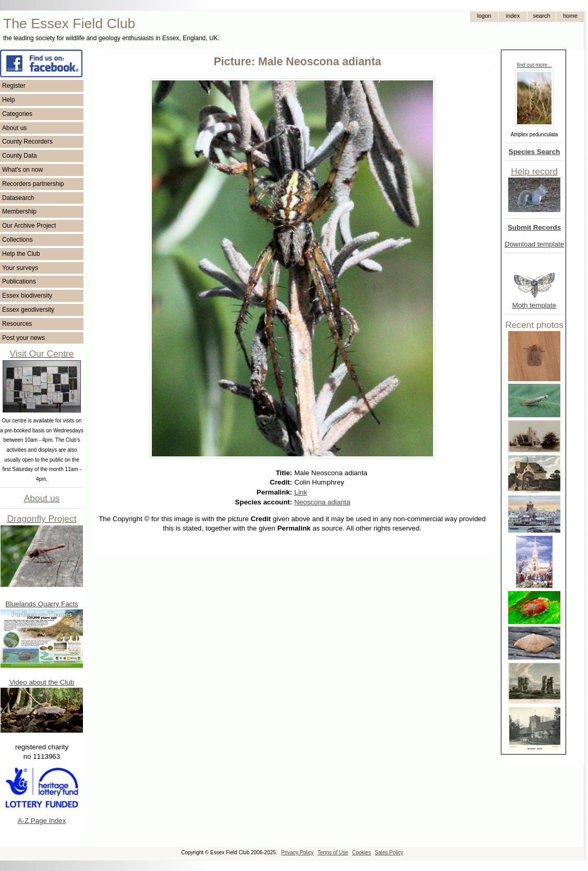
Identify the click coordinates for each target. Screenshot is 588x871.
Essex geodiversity (28, 310)
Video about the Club (42, 682)
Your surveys (20, 268)
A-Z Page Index (42, 821)
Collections (17, 240)
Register (14, 86)
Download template (534, 244)
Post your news (23, 338)
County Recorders (27, 142)
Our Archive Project (29, 226)
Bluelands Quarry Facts (41, 604)
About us (14, 128)
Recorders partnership (33, 184)
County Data (20, 156)
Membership (19, 211)
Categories (17, 114)
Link (301, 492)
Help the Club (21, 254)
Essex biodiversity (27, 296)
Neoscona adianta (322, 502)
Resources (17, 324)
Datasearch (18, 198)
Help (9, 100)
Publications (19, 281)
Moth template (534, 305)
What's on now (22, 170)
